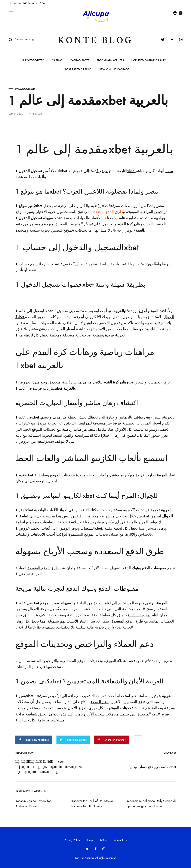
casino (57, 61)
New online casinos (114, 70)
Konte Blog (96, 40)
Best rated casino (78, 70)
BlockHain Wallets (110, 61)
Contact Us (120, 838)
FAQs (103, 838)
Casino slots (80, 61)
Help (90, 838)
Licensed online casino (149, 61)
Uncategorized (33, 61)
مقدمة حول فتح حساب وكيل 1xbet (151, 765)
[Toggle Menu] (11, 13)
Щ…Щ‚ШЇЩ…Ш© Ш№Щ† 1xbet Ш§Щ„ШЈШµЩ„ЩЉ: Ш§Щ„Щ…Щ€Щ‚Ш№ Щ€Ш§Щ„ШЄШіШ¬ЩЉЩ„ (49, 765)
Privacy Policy (72, 838)
